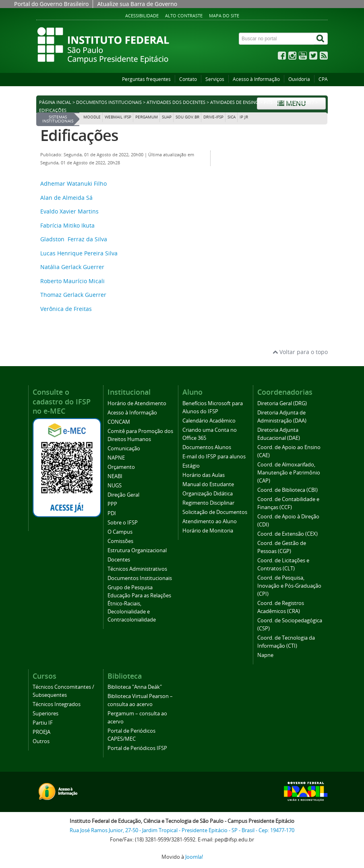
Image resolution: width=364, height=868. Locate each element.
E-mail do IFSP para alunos (214, 457)
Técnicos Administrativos (137, 569)
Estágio (191, 466)
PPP (112, 504)
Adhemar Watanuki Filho (73, 183)
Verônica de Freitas (66, 309)
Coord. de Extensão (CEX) (287, 534)
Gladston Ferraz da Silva (74, 239)
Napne (265, 655)
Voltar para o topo (300, 352)
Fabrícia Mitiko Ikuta (67, 225)
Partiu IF (43, 723)
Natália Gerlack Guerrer (72, 267)
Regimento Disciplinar (208, 503)
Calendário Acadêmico (209, 421)
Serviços (215, 79)
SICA (232, 117)
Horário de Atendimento (137, 403)
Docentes (119, 560)
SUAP (167, 117)
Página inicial (55, 102)
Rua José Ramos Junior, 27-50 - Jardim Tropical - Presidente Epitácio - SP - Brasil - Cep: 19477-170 (182, 830)
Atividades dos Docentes (176, 102)
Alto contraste (184, 16)
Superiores (45, 714)
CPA (323, 79)
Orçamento (121, 467)
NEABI (115, 476)
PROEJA (41, 732)
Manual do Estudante (208, 484)
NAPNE (116, 458)
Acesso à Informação (256, 79)
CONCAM (119, 422)
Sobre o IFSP (123, 523)
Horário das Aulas (204, 475)
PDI (112, 513)
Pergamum (147, 117)
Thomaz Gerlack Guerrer (73, 295)
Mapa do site (224, 16)
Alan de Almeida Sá (66, 198)
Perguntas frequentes (146, 79)
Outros (41, 741)
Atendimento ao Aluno (210, 521)
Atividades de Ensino (235, 102)
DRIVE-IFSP (213, 117)
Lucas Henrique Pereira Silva (79, 253)
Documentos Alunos (207, 447)
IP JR (244, 117)
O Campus (120, 532)
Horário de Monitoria (208, 531)
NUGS (115, 486)
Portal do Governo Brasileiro (51, 4)
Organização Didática (208, 494)
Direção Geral (123, 495)
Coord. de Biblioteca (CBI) (287, 490)
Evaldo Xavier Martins (69, 211)
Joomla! (194, 857)
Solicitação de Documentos (215, 512)
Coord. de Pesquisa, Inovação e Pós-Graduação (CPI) (289, 586)
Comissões (120, 541)
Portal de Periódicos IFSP (137, 748)
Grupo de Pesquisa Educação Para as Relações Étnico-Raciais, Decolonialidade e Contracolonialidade (139, 604)
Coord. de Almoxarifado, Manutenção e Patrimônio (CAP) (289, 473)
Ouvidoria (299, 79)
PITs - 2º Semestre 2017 (289, 102)
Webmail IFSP (118, 117)
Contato (188, 79)
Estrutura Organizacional (137, 550)
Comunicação (124, 449)
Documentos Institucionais (109, 102)
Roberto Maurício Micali (72, 281)
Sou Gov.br (187, 117)
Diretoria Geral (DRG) (282, 403)
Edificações (79, 135)
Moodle (92, 117)
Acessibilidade (142, 16)
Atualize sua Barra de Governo (137, 4)
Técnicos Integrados (57, 704)
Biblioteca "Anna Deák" (135, 687)
